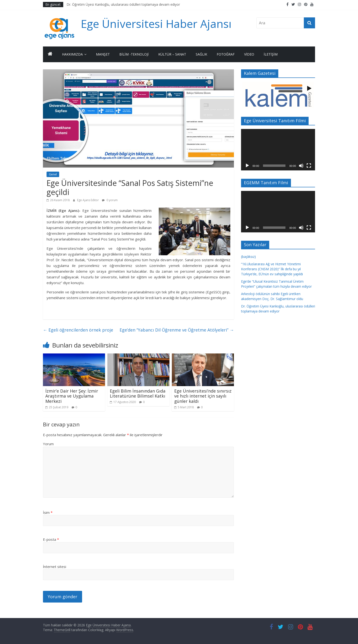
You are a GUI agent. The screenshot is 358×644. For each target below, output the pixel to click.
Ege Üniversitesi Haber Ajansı (156, 24)
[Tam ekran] (309, 166)
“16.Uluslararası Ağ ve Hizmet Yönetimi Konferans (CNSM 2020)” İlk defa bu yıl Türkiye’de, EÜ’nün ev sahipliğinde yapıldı (272, 269)
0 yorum (110, 200)
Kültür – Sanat (172, 54)
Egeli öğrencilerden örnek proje (78, 330)
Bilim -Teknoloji (134, 54)
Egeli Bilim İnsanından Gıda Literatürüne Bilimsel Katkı (138, 394)
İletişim (271, 54)
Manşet (103, 54)
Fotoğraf (226, 54)
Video (249, 54)
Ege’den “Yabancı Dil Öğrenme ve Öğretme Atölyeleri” (177, 330)
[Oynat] (247, 166)
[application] (278, 150)
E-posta (51, 539)
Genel (53, 174)
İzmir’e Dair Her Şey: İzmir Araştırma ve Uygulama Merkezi (72, 396)
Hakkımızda (72, 54)
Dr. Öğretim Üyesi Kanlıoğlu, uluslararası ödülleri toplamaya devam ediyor (123, 4)
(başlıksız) (248, 257)
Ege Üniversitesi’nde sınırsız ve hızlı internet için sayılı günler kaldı (203, 396)
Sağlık (201, 54)
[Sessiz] (301, 166)
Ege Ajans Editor (88, 200)
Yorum (48, 444)
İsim (48, 512)
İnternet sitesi (55, 567)
